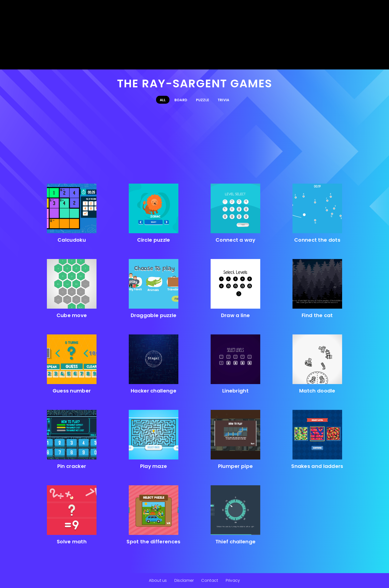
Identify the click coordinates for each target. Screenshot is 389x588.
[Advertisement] (194, 35)
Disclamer (184, 580)
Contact (210, 580)
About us (158, 580)
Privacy (233, 580)
